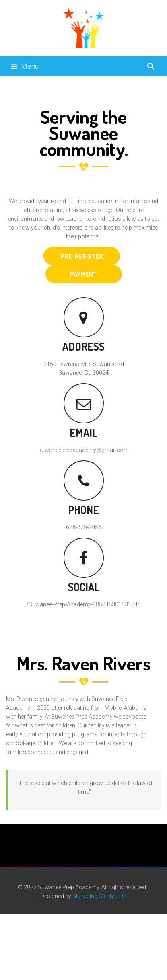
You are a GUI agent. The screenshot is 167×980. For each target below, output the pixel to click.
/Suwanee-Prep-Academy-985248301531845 (83, 604)
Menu (25, 66)
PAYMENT (83, 274)
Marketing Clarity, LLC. (100, 896)
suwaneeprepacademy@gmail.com (83, 450)
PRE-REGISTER (82, 256)
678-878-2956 (84, 527)
